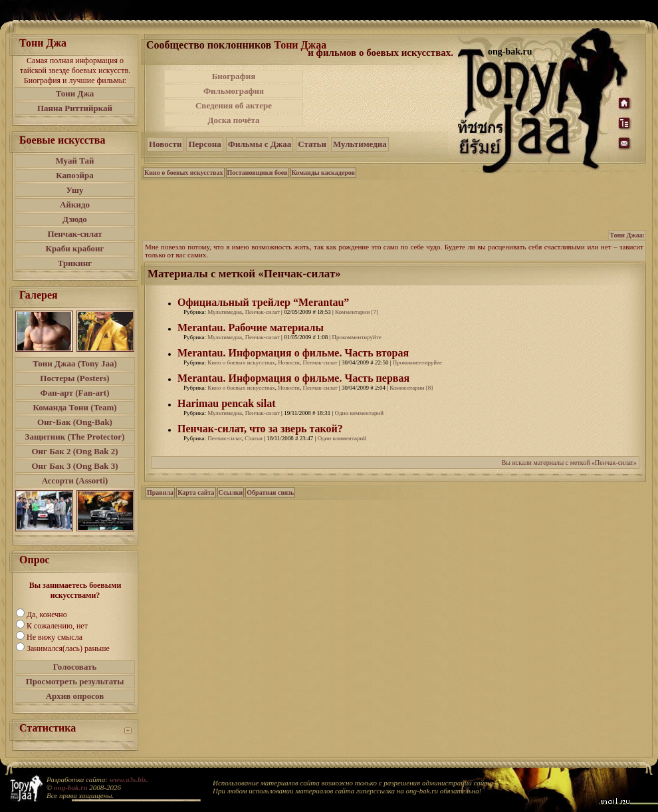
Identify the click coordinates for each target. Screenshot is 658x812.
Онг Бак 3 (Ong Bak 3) (74, 466)
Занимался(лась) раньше (68, 648)
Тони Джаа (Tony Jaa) (75, 363)
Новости (165, 144)
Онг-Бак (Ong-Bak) (75, 422)
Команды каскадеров (323, 173)
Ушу (75, 190)
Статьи (312, 144)
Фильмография (234, 91)
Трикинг (75, 263)
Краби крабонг (75, 248)
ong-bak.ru (70, 787)
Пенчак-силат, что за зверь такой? (260, 429)
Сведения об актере (234, 105)
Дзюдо (75, 219)
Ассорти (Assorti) (75, 480)
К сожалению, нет (57, 626)
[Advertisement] (394, 209)
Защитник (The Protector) (75, 437)
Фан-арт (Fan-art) (75, 393)
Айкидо (75, 204)
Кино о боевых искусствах (184, 173)
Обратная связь (270, 492)
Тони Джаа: (627, 235)
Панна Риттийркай (75, 108)
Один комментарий (359, 413)
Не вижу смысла (55, 637)
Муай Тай (74, 161)
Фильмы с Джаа (260, 144)
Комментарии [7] (357, 312)
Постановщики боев (258, 173)
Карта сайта (196, 492)
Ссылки (231, 492)
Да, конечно (47, 614)
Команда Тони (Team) (74, 407)
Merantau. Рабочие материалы (251, 328)
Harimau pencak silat (227, 403)
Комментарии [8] (411, 388)
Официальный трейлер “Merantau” (263, 302)
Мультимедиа (360, 144)
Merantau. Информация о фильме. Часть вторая (293, 353)
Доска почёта (233, 120)
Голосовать (75, 667)
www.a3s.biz (128, 779)
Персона (204, 144)
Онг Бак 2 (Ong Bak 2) (74, 451)
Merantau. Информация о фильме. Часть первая (293, 378)
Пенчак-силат (74, 234)
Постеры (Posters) (74, 378)
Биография (234, 76)
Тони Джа (75, 93)
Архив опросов (75, 696)
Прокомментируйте (356, 337)
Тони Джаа (300, 45)
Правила (160, 492)
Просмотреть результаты (75, 681)
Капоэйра (75, 175)
